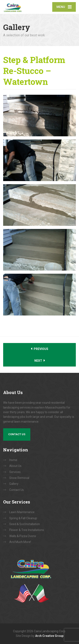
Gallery (14, 484)
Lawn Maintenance (22, 512)
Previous (40, 349)
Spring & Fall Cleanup (23, 518)
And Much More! (20, 542)
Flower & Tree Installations (27, 530)
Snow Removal (19, 478)
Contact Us (17, 434)
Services (15, 472)
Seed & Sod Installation (25, 524)
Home (13, 460)
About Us (15, 466)
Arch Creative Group (49, 636)
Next (40, 361)
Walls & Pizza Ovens (23, 536)
